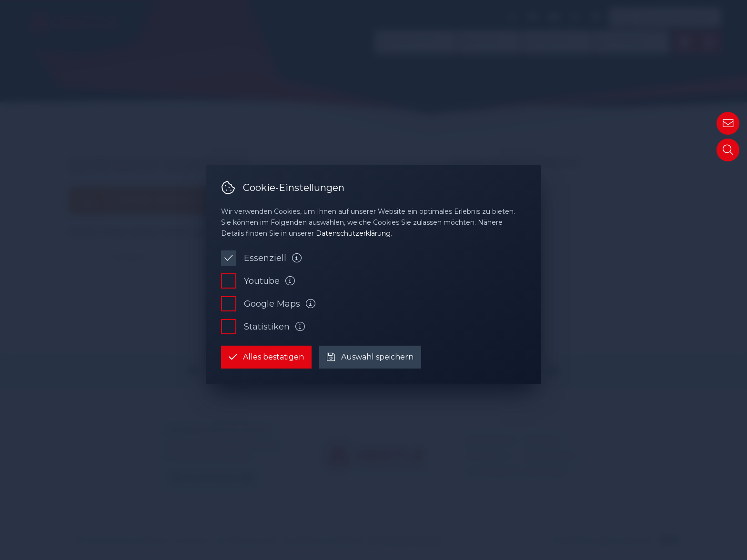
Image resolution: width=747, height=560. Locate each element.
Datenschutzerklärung (353, 233)
